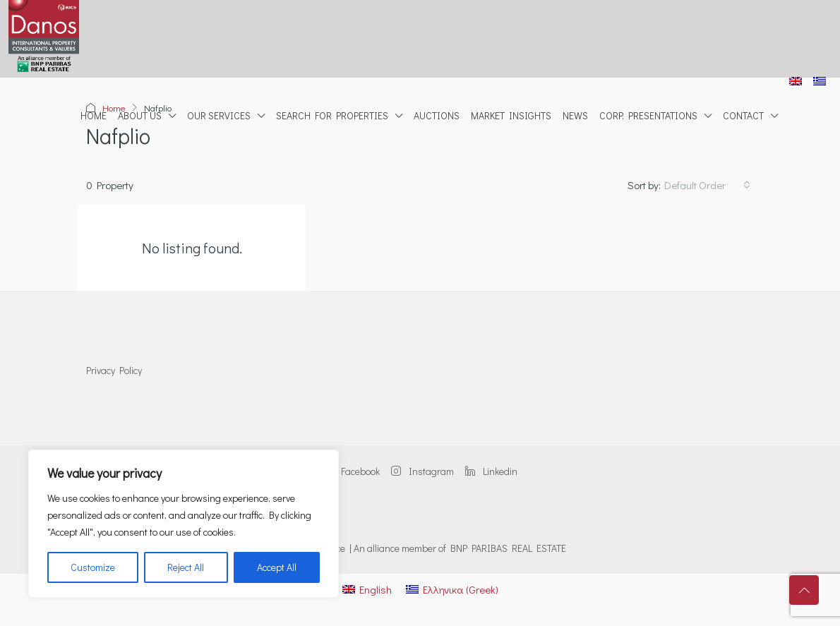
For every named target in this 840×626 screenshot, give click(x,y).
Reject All (186, 567)
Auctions (437, 115)
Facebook (352, 471)
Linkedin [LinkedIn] (491, 471)
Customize (93, 567)
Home (94, 115)
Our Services (219, 115)
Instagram (422, 471)
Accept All (277, 567)
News (575, 115)
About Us (140, 115)
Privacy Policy (114, 370)
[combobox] (707, 185)
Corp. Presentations (648, 115)
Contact (743, 115)
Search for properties (332, 115)
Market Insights (511, 115)
